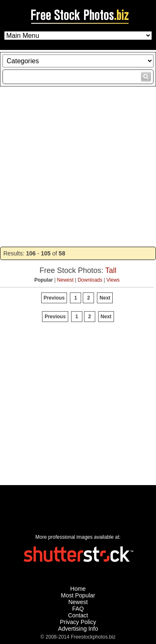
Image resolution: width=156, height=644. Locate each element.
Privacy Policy (78, 622)
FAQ (78, 609)
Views (113, 280)
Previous (54, 298)
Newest (65, 280)
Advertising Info (78, 629)
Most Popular (78, 595)
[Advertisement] (78, 167)
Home (78, 589)
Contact (78, 615)
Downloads (90, 280)
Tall (111, 270)
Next (105, 298)
